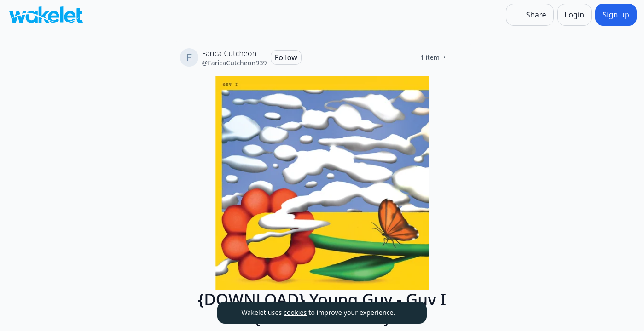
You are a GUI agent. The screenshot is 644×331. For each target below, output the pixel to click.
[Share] (530, 15)
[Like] (457, 57)
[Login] (575, 15)
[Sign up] (616, 15)
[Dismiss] (408, 313)
